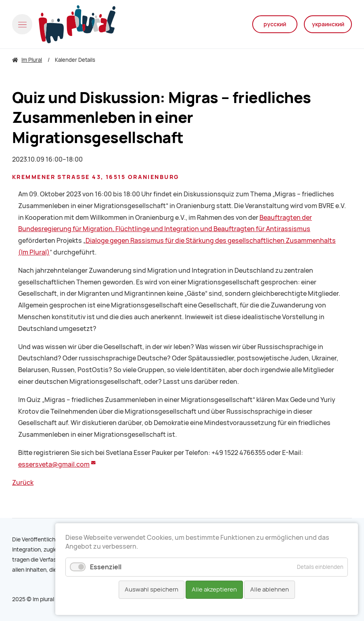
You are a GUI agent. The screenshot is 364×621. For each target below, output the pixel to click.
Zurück (23, 483)
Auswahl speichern (152, 589)
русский (275, 24)
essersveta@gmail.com (54, 464)
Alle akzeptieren (214, 589)
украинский (328, 24)
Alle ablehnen (270, 589)
